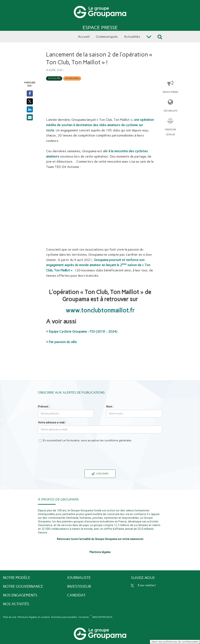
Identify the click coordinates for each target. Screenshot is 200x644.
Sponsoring (72, 78)
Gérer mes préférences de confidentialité (175, 642)
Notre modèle (17, 578)
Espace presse (170, 92)
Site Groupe (170, 111)
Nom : (110, 407)
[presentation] (100, 459)
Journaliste (79, 578)
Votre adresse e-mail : (52, 422)
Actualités (54, 78)
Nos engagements (20, 595)
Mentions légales (170, 132)
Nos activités (16, 604)
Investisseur (79, 586)
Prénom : (44, 407)
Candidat (76, 595)
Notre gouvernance (23, 586)
